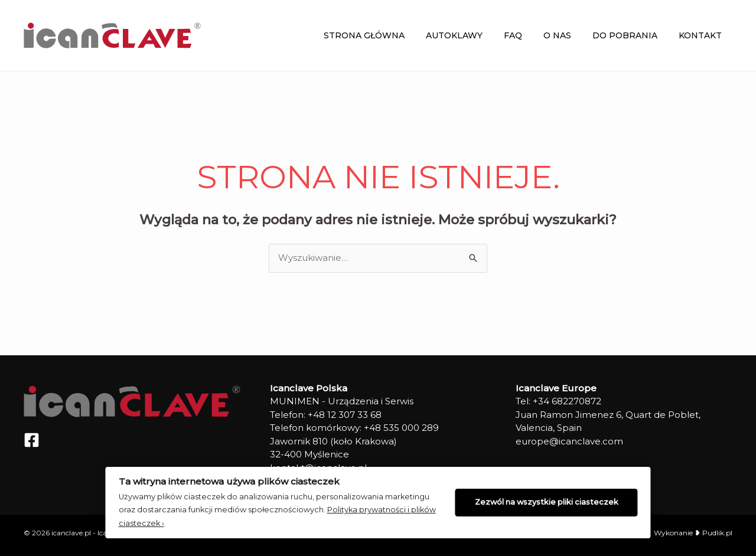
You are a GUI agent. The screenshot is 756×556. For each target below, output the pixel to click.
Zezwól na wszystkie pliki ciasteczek (550, 501)
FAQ (529, 35)
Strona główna (390, 35)
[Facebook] (32, 440)
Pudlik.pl (716, 533)
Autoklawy (475, 35)
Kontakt (703, 35)
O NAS (569, 35)
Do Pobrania (632, 35)
